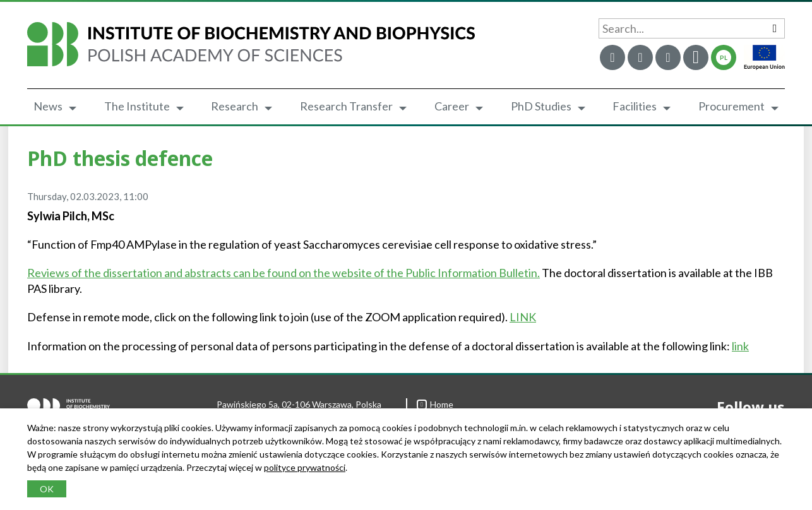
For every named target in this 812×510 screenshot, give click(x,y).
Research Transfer (346, 106)
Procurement (731, 106)
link (740, 346)
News (48, 106)
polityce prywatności (305, 467)
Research (235, 106)
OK (47, 489)
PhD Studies (541, 106)
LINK (523, 317)
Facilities (635, 106)
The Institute (137, 106)
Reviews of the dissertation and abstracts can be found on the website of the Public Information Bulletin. (284, 273)
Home (435, 404)
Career (452, 106)
